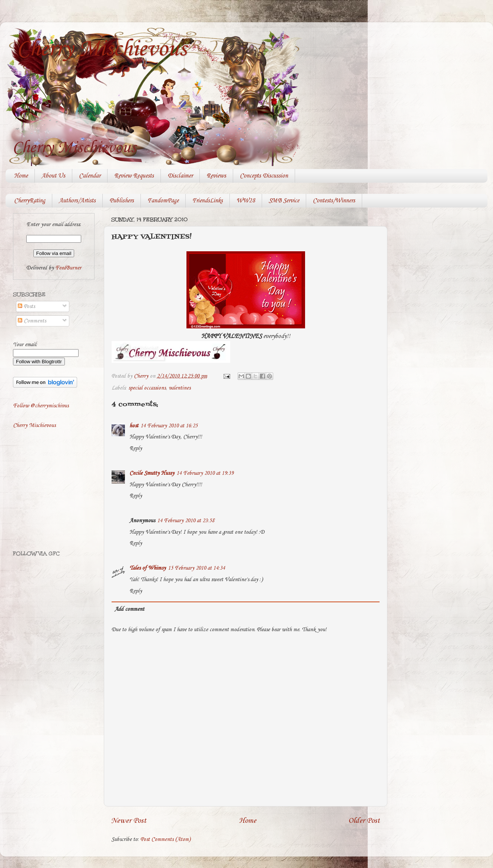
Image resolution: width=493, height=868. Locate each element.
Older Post (364, 821)
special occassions (147, 388)
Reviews (216, 176)
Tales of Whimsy (148, 568)
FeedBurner (68, 268)
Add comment (129, 609)
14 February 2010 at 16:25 (169, 426)
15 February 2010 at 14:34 (196, 568)
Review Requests (134, 176)
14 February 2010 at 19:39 (205, 473)
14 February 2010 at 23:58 (186, 521)
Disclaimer (180, 176)
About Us (53, 176)
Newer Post (129, 821)
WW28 (246, 201)
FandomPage (163, 201)
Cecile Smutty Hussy (152, 473)
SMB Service (284, 201)
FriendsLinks (208, 201)
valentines (180, 388)
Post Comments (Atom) (166, 839)
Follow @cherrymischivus (41, 406)
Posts (26, 307)
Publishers (122, 201)
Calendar (90, 176)
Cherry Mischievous (102, 49)
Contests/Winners (334, 201)
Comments (32, 321)
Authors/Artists (77, 201)
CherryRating (30, 201)
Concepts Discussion (264, 176)
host (134, 426)
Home (21, 176)
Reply (136, 448)
